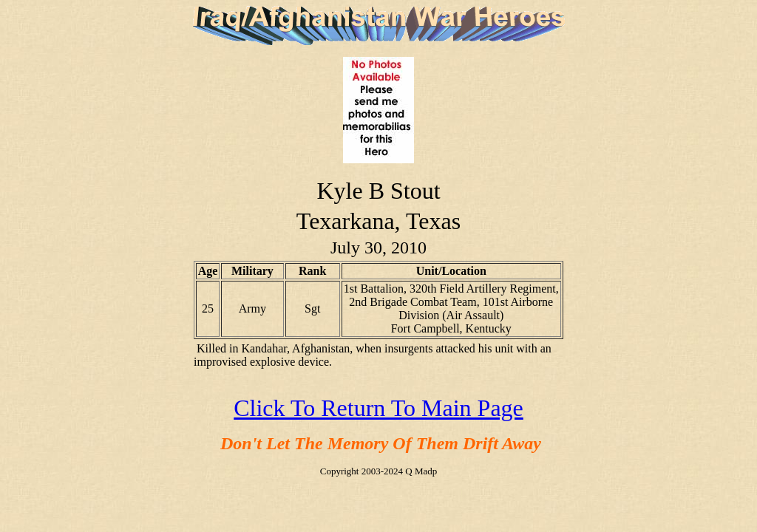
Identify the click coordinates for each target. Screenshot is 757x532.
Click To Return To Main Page (378, 408)
